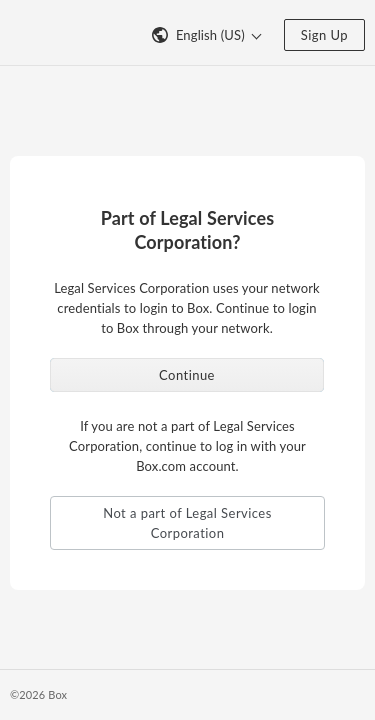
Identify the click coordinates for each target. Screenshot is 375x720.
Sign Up (324, 35)
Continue (187, 375)
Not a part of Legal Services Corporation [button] (187, 523)
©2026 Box (38, 694)
